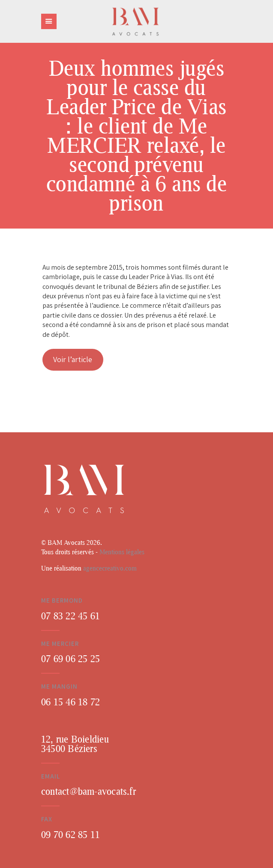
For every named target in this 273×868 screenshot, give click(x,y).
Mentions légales (122, 552)
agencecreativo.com (110, 568)
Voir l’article (73, 359)
